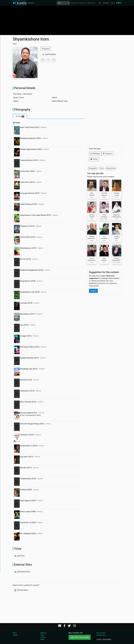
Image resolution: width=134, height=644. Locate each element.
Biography (46, 49)
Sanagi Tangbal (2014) (29, 413)
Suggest (93, 272)
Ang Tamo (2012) (27, 457)
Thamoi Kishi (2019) (28, 237)
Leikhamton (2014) (27, 391)
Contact (43, 637)
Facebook (107, 154)
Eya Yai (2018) (25, 259)
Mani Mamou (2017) (28, 314)
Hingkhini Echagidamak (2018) (32, 270)
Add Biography (49, 54)
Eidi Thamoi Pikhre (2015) (30, 347)
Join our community (80, 637)
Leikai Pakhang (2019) (28, 204)
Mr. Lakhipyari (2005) (28, 534)
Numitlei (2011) (26, 468)
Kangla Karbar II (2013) (29, 446)
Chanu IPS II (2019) (27, 182)
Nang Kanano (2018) (28, 281)
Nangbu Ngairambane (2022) (31, 149)
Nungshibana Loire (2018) (30, 292)
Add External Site (22, 572)
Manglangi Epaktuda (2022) (30, 138)
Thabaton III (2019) (27, 226)
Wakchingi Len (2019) (28, 248)
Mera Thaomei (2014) (28, 402)
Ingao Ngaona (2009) (28, 501)
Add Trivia (19, 556)
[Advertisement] (67, 20)
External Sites (111, 168)
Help (42, 635)
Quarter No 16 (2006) (28, 523)
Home (15, 633)
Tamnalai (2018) (26, 303)
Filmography (93, 168)
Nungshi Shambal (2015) (29, 358)
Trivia (102, 168)
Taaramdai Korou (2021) (29, 160)
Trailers (15, 635)
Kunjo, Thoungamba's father (30, 415)
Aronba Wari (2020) (27, 171)
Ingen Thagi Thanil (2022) (30, 127)
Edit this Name (21, 590)
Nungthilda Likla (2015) (29, 369)
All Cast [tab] (20, 116)
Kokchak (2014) (26, 380)
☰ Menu (31, 3)
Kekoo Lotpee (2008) (28, 512)
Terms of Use (101, 633)
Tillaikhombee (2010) (28, 479)
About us (44, 633)
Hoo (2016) (24, 325)
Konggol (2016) (26, 336)
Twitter (94, 159)
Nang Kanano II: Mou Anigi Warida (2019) (36, 215)
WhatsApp (95, 154)
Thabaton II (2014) (27, 435)
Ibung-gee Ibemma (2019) (30, 193)
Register (106, 3)
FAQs (42, 640)
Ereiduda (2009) (26, 490)
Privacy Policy (101, 635)
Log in (113, 3)
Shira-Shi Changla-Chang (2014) (32, 424)
